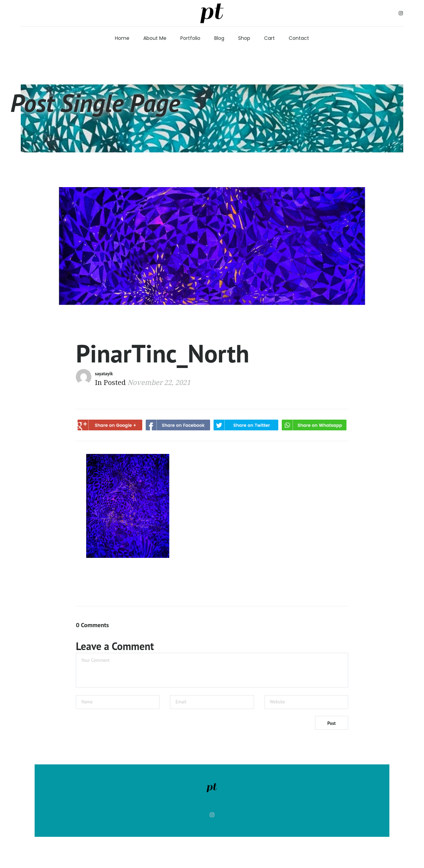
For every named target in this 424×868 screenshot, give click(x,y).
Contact (299, 38)
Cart (269, 38)
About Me (155, 38)
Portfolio (190, 38)
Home (122, 38)
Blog (219, 38)
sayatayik (104, 374)
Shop (244, 38)
